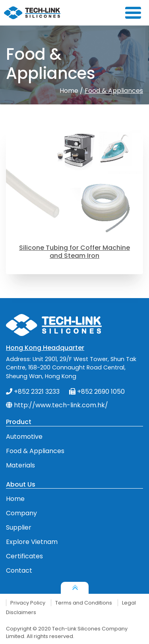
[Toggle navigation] (135, 13)
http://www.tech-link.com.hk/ (57, 405)
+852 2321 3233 (33, 392)
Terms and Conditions (84, 603)
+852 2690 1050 (97, 392)
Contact (19, 570)
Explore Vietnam (32, 542)
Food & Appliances (114, 91)
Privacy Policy (28, 603)
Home (69, 91)
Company (21, 513)
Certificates (24, 556)
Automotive (24, 437)
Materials (20, 465)
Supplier (19, 527)
